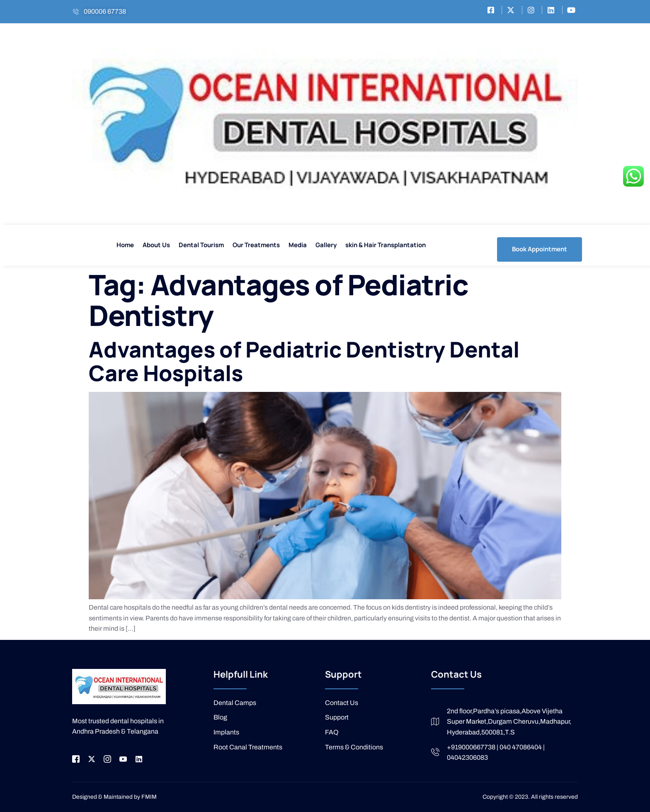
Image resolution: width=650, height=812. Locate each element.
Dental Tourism (201, 245)
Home (125, 245)
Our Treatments (256, 245)
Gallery (326, 245)
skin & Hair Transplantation (386, 245)
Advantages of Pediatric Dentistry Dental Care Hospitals (304, 361)
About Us (156, 245)
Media (298, 245)
